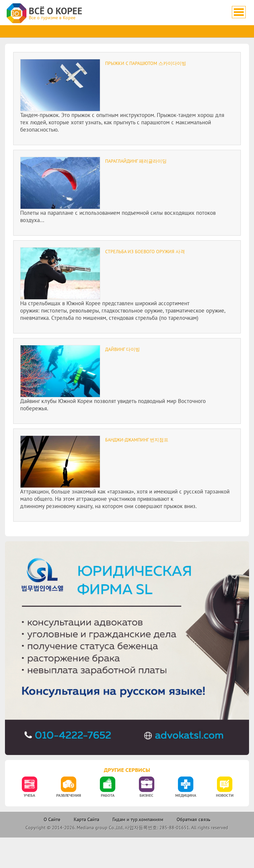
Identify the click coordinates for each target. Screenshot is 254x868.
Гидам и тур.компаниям (138, 819)
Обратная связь (193, 819)
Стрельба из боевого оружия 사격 (145, 252)
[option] (29, 789)
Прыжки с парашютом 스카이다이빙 (146, 63)
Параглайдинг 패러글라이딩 (136, 161)
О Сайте (52, 819)
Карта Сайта (86, 819)
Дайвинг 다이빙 (123, 349)
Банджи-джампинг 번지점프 (137, 440)
